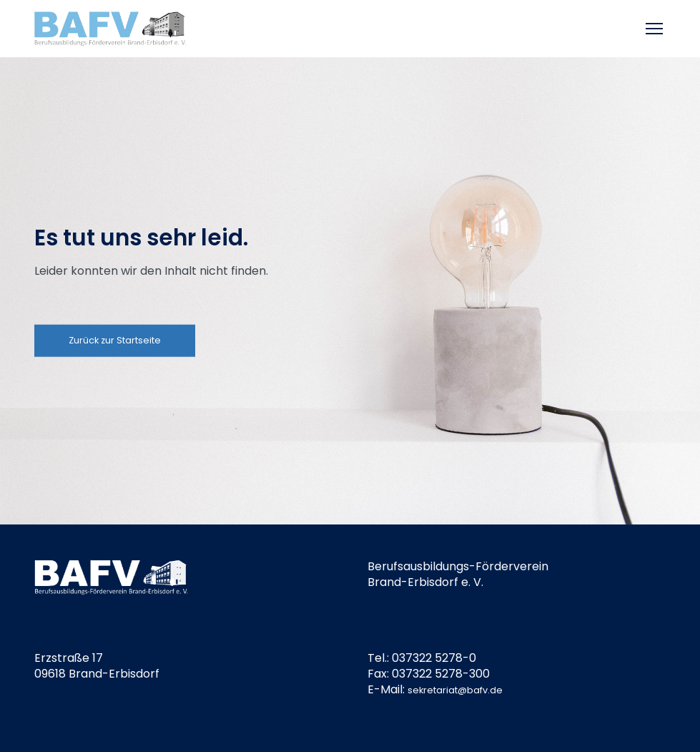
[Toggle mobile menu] (656, 29)
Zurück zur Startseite (115, 340)
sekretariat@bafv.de (455, 690)
